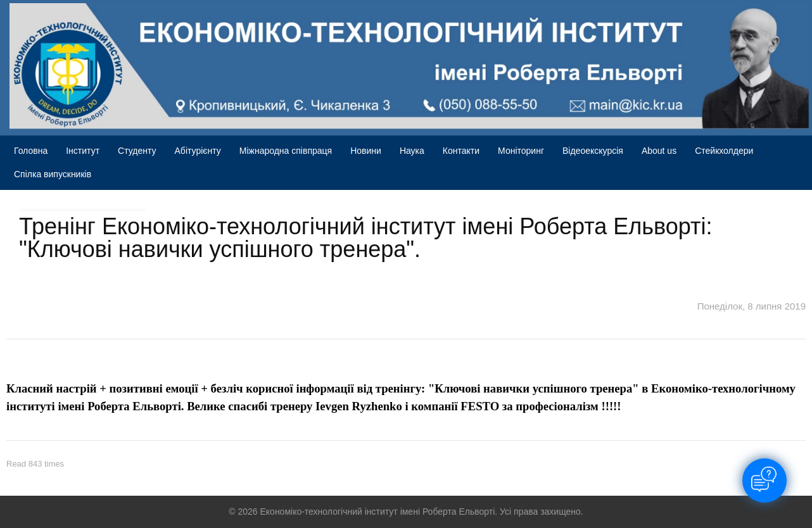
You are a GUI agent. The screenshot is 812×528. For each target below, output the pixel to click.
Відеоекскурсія (593, 151)
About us (659, 151)
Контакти (461, 151)
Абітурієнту (198, 151)
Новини (366, 151)
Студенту (137, 151)
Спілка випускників (53, 174)
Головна (31, 151)
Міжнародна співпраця (286, 151)
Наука (412, 151)
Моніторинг (521, 151)
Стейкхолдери (724, 151)
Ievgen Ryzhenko (359, 406)
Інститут (83, 151)
